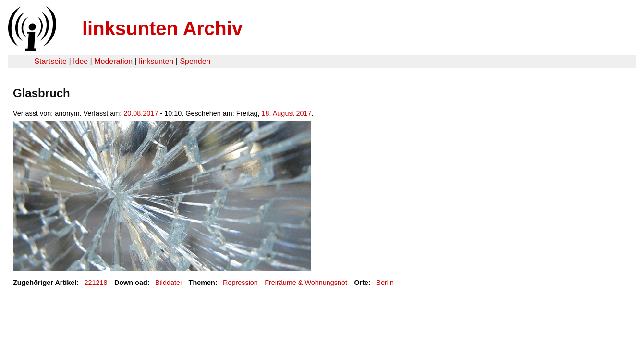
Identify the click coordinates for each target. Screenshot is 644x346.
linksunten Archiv (162, 28)
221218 (96, 283)
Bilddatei (168, 283)
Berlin (385, 283)
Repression (240, 283)
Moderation (113, 61)
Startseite (50, 61)
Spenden (195, 61)
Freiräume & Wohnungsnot (306, 283)
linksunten (156, 61)
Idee (80, 61)
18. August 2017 (287, 113)
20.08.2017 (141, 113)
